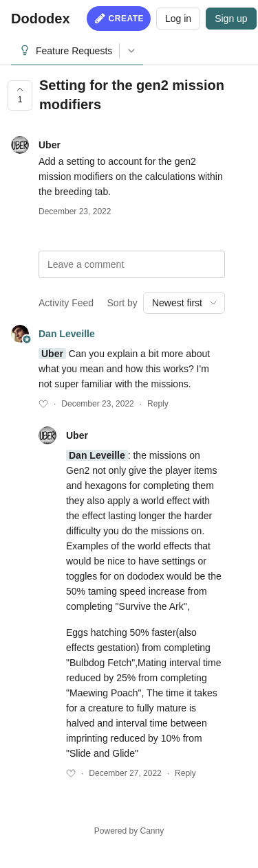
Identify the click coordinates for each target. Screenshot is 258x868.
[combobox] (184, 303)
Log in (178, 19)
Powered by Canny (129, 831)
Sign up (231, 19)
